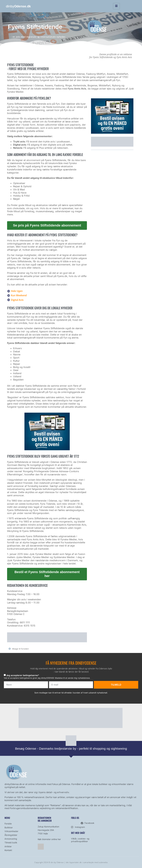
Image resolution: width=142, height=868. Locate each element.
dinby (18, 6)
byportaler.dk (76, 862)
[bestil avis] (47, 449)
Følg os (75, 818)
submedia (103, 862)
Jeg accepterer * (23, 675)
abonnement (33, 160)
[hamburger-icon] (116, 6)
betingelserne (30, 675)
